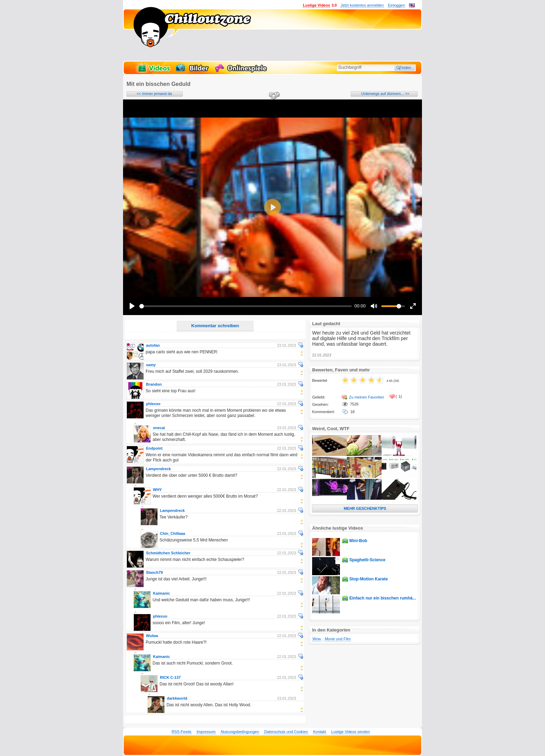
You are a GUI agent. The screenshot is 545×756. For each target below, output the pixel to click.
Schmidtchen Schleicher (168, 553)
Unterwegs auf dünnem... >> (385, 94)
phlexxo (153, 404)
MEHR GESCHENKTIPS (365, 508)
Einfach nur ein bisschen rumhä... (383, 598)
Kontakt (320, 732)
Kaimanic (161, 593)
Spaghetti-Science (367, 560)
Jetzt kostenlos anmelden (362, 5)
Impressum (206, 732)
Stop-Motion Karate (369, 579)
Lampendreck (158, 469)
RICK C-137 (170, 677)
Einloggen (396, 5)
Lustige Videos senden (351, 732)
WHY (157, 490)
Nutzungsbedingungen (240, 732)
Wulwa (152, 636)
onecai (159, 428)
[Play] (132, 306)
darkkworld (177, 698)
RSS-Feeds (182, 732)
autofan (153, 345)
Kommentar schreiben (215, 326)
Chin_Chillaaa (173, 533)
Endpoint (154, 448)
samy (151, 365)
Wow (317, 639)
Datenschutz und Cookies (286, 732)
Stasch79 (154, 572)
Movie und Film (338, 639)
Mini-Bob (358, 541)
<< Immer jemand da (154, 94)
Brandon (154, 384)
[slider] (246, 306)
